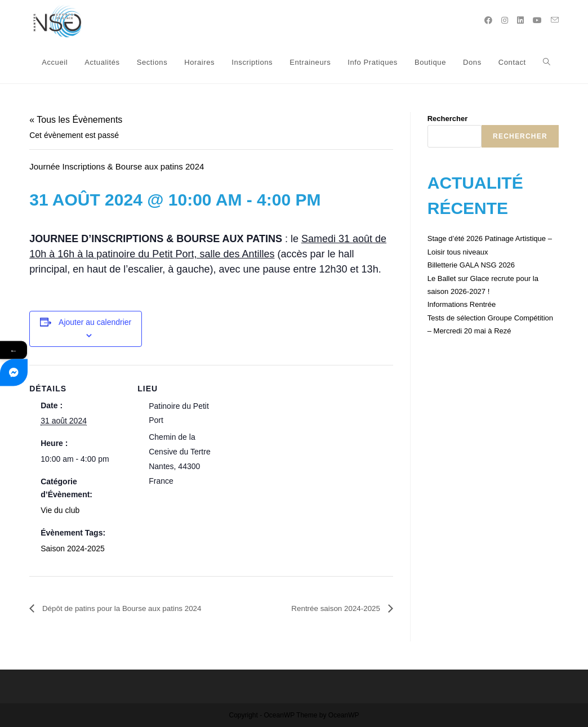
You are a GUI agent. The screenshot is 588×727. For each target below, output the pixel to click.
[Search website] (547, 63)
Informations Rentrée (462, 304)
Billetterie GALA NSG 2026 (471, 265)
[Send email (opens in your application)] (555, 20)
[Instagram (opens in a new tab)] (505, 20)
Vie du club (60, 510)
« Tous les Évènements (76, 120)
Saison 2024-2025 (73, 548)
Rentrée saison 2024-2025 (328, 608)
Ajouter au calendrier (95, 322)
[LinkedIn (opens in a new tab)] (520, 20)
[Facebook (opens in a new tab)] (488, 20)
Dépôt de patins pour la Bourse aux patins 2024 (136, 608)
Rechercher (448, 119)
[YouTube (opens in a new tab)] (537, 20)
